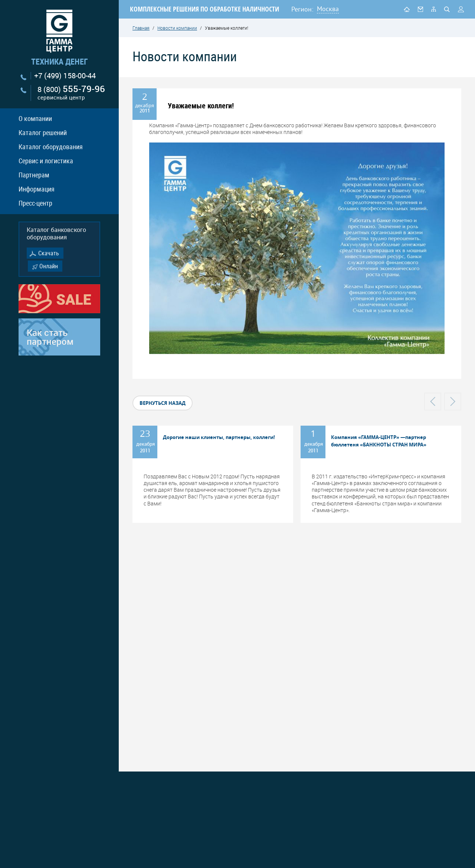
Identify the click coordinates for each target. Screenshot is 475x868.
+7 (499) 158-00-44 (65, 76)
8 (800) (71, 93)
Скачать (49, 253)
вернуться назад (163, 403)
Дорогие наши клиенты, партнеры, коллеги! (219, 437)
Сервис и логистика (46, 161)
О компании (35, 118)
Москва (328, 9)
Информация (37, 189)
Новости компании (177, 28)
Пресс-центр (35, 203)
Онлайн (49, 266)
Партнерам (34, 175)
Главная (141, 28)
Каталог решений (43, 132)
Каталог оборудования (51, 147)
